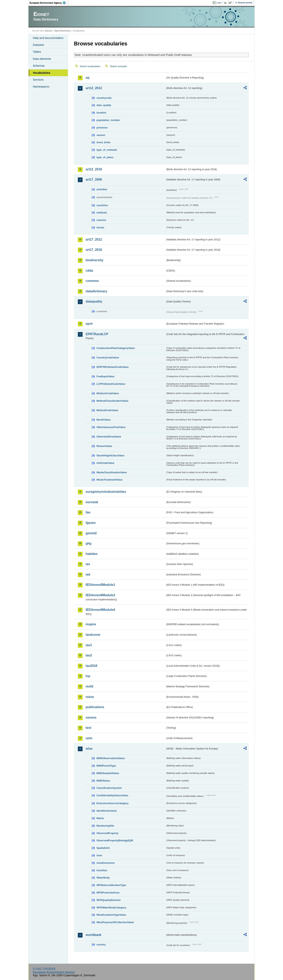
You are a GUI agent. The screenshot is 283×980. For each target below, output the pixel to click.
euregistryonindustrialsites (106, 492)
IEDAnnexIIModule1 (100, 585)
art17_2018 (94, 250)
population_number (108, 120)
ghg (89, 543)
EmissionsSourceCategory (113, 803)
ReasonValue (104, 446)
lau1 (89, 645)
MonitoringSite (105, 826)
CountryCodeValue (108, 358)
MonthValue (104, 420)
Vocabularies (42, 73)
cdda (89, 271)
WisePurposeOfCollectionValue (115, 922)
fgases (91, 523)
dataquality (94, 301)
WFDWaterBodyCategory (111, 908)
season (101, 135)
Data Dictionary (62, 31)
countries (102, 205)
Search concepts (118, 66)
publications (95, 707)
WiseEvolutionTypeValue (111, 915)
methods (102, 213)
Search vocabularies (90, 66)
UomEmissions (106, 863)
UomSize (102, 870)
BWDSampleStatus (108, 773)
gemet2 (91, 533)
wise (89, 749)
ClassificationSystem (109, 788)
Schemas (39, 66)
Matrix (100, 818)
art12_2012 (94, 88)
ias (88, 564)
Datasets (38, 45)
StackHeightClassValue (110, 455)
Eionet (48, 31)
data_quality (104, 105)
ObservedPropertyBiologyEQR (115, 840)
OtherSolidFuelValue (109, 437)
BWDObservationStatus (111, 758)
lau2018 (91, 666)
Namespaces (41, 87)
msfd (89, 686)
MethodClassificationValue (112, 401)
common (92, 281)
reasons (101, 220)
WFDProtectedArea (108, 893)
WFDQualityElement (108, 900)
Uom (99, 855)
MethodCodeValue (107, 410)
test (88, 728)
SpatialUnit (103, 848)
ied (88, 574)
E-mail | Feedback (44, 968)
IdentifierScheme (107, 811)
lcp (88, 676)
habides (92, 554)
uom (89, 738)
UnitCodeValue (105, 463)
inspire (91, 624)
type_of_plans (105, 157)
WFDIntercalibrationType (111, 885)
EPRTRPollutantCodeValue (113, 367)
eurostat (92, 502)
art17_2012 (94, 239)
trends (100, 227)
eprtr (89, 324)
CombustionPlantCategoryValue (116, 348)
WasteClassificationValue (112, 472)
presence (102, 128)
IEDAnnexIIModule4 (100, 610)
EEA (49, 3)
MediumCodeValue (108, 393)
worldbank (94, 935)
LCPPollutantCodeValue (111, 384)
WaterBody (103, 878)
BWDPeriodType (106, 766)
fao (88, 512)
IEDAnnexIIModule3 (100, 595)
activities (102, 189)
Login (219, 3)
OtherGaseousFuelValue (111, 427)
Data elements (42, 59)
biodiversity (95, 260)
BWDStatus (103, 781)
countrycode (104, 98)
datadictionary (96, 291)
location (101, 113)
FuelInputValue (105, 376)
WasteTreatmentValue (109, 480)
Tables (37, 52)
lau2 (89, 655)
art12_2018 (94, 169)
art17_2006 (94, 179)
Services (38, 80)
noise (90, 697)
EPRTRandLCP (97, 334)
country (101, 944)
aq (88, 78)
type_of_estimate (107, 150)
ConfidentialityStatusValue (112, 795)
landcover (93, 635)
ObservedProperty (108, 833)
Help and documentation (48, 38)
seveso (91, 717)
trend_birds (103, 142)
